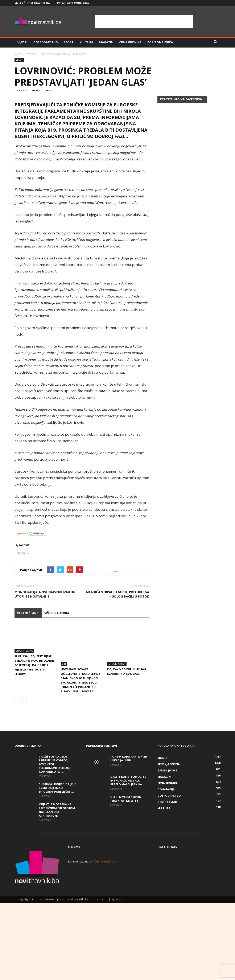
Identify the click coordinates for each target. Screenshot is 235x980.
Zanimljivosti (168, 847)
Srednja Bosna (169, 841)
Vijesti (22, 42)
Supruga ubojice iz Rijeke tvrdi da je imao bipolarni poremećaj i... (57, 864)
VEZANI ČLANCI (28, 703)
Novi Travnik (167, 878)
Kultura (86, 42)
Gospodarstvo (46, 42)
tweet (116, 661)
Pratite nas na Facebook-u (182, 99)
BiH (64, 740)
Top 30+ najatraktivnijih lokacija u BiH (129, 835)
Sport (69, 42)
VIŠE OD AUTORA (57, 703)
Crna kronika (130, 42)
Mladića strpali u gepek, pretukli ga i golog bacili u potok (117, 684)
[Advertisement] (144, 22)
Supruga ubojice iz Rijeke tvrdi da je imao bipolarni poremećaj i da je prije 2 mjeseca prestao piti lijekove (34, 755)
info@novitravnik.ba (104, 938)
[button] (215, 42)
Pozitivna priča (160, 42)
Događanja (166, 866)
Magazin (106, 42)
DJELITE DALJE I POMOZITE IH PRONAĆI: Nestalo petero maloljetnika (128, 857)
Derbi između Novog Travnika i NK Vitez (126, 875)
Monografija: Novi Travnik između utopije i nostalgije (45, 684)
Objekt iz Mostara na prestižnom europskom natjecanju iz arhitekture (57, 886)
